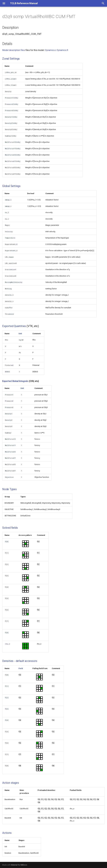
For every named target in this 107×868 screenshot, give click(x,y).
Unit (20, 334)
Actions (7, 833)
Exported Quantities (14, 326)
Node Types (9, 489)
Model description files (14, 50)
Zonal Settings (11, 59)
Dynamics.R (62, 50)
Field (21, 668)
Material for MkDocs (19, 865)
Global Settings (11, 186)
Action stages (11, 783)
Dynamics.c (51, 50)
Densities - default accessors (20, 661)
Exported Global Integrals (15, 381)
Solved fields (10, 528)
